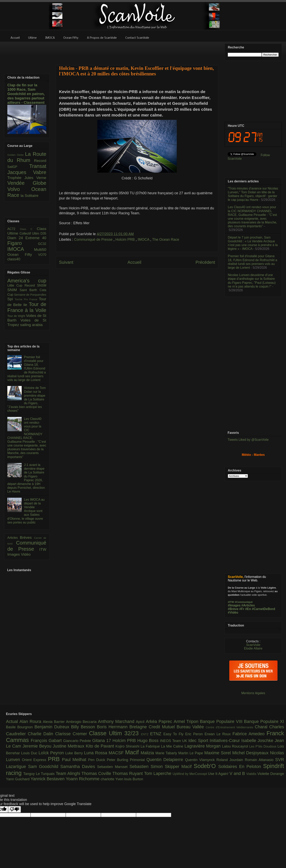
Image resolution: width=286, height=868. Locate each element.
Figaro (23, 243)
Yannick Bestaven (48, 779)
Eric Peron (195, 734)
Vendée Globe (27, 183)
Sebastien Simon (147, 766)
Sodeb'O (206, 766)
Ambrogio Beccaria (82, 722)
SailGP (18, 167)
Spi (11, 299)
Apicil (141, 722)
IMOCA (144, 240)
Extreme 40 (36, 238)
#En (248, 609)
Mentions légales (253, 693)
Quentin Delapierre (166, 760)
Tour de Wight (17, 316)
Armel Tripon (187, 721)
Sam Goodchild (44, 766)
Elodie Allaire (253, 648)
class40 (14, 259)
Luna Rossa (96, 753)
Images (14, 554)
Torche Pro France (27, 299)
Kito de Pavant (101, 746)
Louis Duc (30, 753)
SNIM (14, 290)
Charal (262, 727)
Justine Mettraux (69, 746)
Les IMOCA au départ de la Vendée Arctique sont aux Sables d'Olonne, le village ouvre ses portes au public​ (26, 511)
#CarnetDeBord (263, 609)
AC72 (14, 229)
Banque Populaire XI (264, 721)
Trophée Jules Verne (27, 178)
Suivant (66, 262)
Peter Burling (118, 760)
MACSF (117, 753)
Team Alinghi (69, 773)
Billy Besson (84, 727)
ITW (43, 549)
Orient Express (35, 760)
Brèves (27, 537)
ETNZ (157, 734)
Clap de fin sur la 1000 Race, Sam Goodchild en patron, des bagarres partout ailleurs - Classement (26, 94)
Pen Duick (98, 760)
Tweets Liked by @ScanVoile (248, 440)
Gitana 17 (102, 740)
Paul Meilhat (75, 760)
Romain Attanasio (260, 760)
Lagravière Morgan (203, 746)
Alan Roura (31, 721)
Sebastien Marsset (113, 767)
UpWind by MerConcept (190, 774)
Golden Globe (16, 155)
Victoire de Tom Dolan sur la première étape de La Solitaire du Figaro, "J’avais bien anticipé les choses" (27, 399)
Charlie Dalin (42, 734)
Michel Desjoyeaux (251, 753)
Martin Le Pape (191, 753)
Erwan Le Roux (219, 734)
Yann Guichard (18, 779)
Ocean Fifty (23, 255)
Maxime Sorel (218, 753)
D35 (43, 233)
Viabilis (252, 774)
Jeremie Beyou (38, 746)
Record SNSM (35, 285)
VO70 (42, 255)
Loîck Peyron (52, 753)
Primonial (138, 760)
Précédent (205, 262)
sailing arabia (31, 325)
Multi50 (40, 250)
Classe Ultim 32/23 (115, 733)
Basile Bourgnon (20, 727)
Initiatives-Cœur (225, 740)
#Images (234, 605)
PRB (55, 759)
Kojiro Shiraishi (128, 746)
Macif (133, 752)
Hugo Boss (149, 740)
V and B (238, 773)
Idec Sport (199, 740)
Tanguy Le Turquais (40, 774)
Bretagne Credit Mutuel (153, 727)
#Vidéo (233, 613)
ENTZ (146, 734)
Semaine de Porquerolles (30, 295)
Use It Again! (219, 774)
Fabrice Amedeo (249, 734)
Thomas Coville (97, 773)
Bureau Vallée (191, 727)
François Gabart (47, 740)
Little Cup (16, 285)
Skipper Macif (179, 766)
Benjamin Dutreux (53, 727)
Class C (28, 229)
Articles (14, 538)
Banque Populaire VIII (222, 721)
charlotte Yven (113, 779)
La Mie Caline (173, 746)
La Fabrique (151, 746)
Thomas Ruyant (128, 773)
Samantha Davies (79, 766)
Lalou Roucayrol (236, 746)
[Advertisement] (137, 51)
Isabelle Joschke (258, 740)
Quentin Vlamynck (201, 760)
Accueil (134, 262)
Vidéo (26, 554)
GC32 (42, 244)
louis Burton (134, 779)
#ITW (231, 602)
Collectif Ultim (30, 233)
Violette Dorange (271, 774)
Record (40, 161)
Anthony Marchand (117, 721)
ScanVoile (253, 645)
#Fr (242, 609)
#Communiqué (244, 602)
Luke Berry (75, 753)
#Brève (233, 609)
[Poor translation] (14, 809)
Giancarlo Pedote (78, 741)
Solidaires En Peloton (241, 766)
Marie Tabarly (167, 753)
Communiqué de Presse (94, 240)
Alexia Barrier (55, 722)
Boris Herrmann (113, 727)
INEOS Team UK (174, 741)
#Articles (248, 605)
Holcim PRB (126, 240)
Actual (13, 721)
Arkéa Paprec (160, 721)
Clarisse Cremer (72, 734)
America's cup (27, 281)
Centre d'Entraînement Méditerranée (230, 727)
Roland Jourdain (231, 760)
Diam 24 (16, 238)
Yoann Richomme (83, 779)
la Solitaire (30, 196)
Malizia (148, 753)
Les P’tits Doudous (263, 746)
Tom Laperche (158, 773)
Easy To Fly (174, 734)
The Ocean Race (166, 240)
